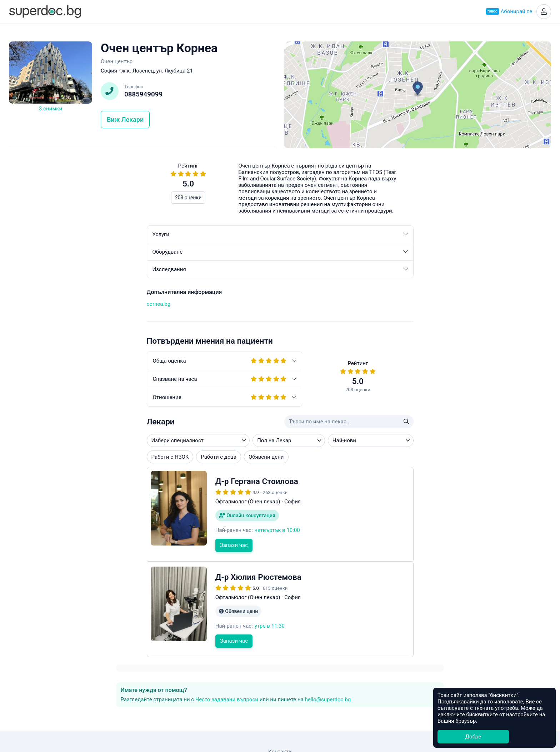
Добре (473, 737)
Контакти (280, 702)
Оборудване (142, 253)
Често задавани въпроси (395, 199)
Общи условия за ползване (280, 711)
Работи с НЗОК (32, 458)
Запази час (96, 546)
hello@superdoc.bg (496, 199)
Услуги (142, 235)
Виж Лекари (125, 121)
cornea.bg (21, 305)
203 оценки (51, 199)
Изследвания (142, 270)
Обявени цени (128, 458)
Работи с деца (81, 458)
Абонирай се (508, 12)
